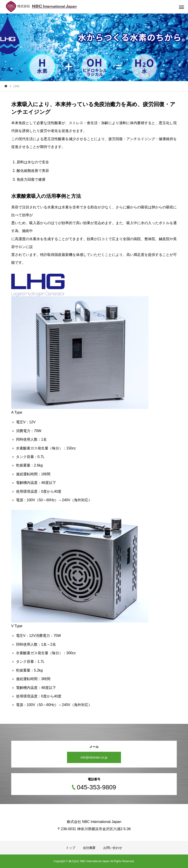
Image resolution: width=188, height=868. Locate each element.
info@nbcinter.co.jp (94, 757)
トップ (71, 848)
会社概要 (89, 848)
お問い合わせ (113, 848)
